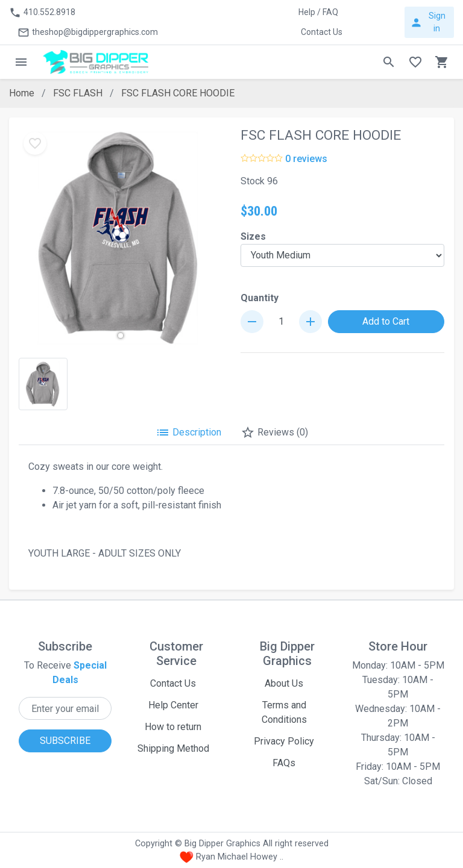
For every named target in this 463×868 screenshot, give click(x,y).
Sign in (427, 22)
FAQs (284, 763)
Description (188, 432)
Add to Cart (386, 321)
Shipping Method (173, 748)
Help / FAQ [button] (318, 12)
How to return (173, 727)
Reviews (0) (274, 432)
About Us (284, 683)
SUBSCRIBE (65, 741)
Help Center (173, 705)
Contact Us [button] (322, 32)
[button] (121, 336)
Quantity (260, 298)
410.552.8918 (42, 13)
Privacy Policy (284, 741)
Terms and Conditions (284, 712)
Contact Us (173, 683)
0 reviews (306, 159)
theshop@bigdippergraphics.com (88, 33)
